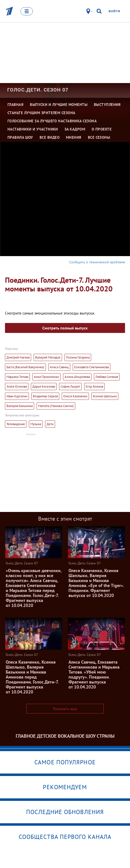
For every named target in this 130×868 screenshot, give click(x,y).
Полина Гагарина (78, 357)
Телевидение (16, 424)
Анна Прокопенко (46, 377)
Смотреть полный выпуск (65, 328)
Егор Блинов (94, 387)
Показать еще (65, 709)
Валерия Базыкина (20, 406)
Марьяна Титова (17, 377)
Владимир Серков (45, 396)
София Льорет (70, 387)
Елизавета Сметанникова (92, 367)
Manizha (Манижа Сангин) (56, 406)
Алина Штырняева (77, 377)
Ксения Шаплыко (105, 396)
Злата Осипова (17, 387)
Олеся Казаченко (75, 396)
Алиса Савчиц (59, 367)
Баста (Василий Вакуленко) (25, 367)
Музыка (36, 424)
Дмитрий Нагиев (18, 357)
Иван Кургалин (17, 396)
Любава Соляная (107, 377)
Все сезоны (99, 137)
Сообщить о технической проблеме (97, 262)
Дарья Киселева (44, 387)
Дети (50, 424)
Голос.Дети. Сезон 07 (38, 90)
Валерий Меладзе (48, 357)
